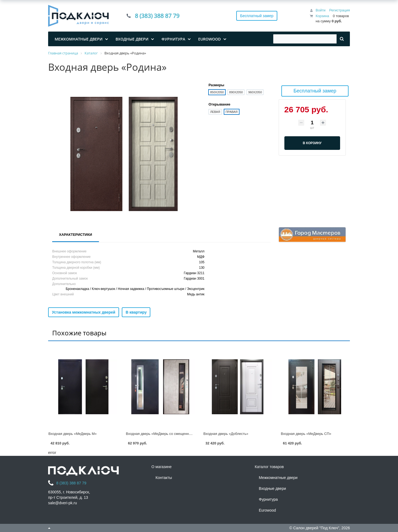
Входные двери (272, 488)
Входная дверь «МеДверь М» (73, 434)
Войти (321, 10)
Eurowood (267, 510)
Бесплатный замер (257, 16)
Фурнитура (268, 499)
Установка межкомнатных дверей (84, 312)
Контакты (164, 478)
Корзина (322, 16)
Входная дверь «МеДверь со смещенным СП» (164, 434)
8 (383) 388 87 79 (157, 16)
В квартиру (136, 312)
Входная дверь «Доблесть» (226, 434)
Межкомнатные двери (278, 478)
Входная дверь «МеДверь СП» (306, 434)
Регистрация (340, 10)
